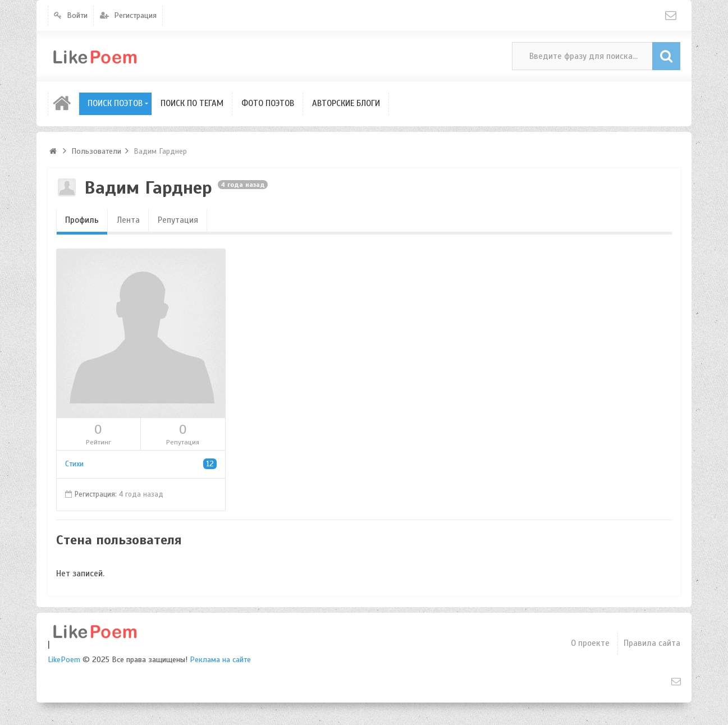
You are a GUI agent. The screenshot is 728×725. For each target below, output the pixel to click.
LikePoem (64, 660)
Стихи (141, 464)
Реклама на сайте (220, 660)
